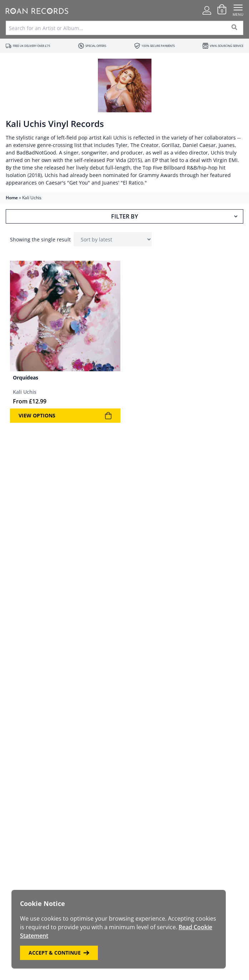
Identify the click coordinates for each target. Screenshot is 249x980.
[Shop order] (113, 239)
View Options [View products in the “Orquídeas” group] (65, 416)
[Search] (235, 28)
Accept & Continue (59, 953)
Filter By (175, 216)
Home (12, 198)
